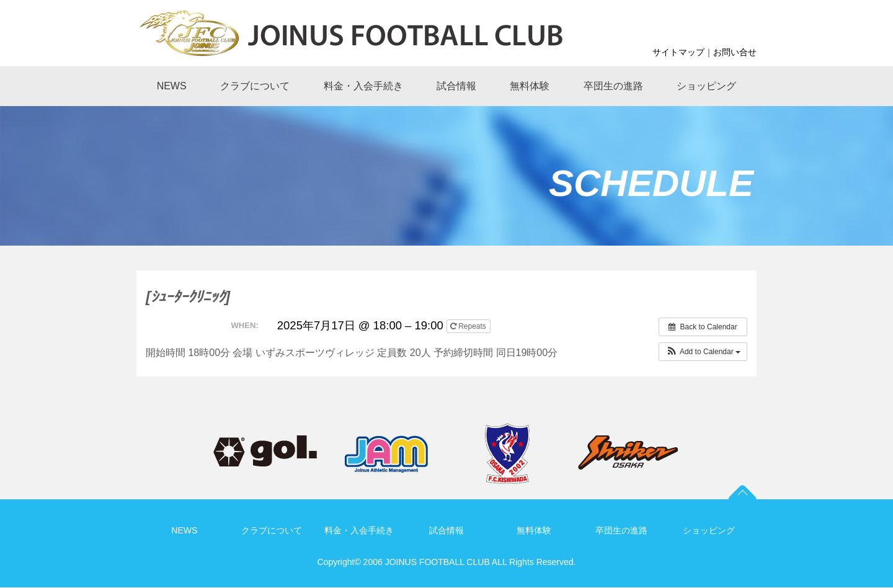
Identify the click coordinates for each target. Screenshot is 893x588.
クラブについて (272, 530)
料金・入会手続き (359, 530)
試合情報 (446, 530)
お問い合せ (735, 52)
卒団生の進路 (621, 530)
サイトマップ (678, 52)
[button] (703, 352)
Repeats (469, 326)
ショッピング (709, 530)
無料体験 (534, 530)
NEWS (184, 530)
